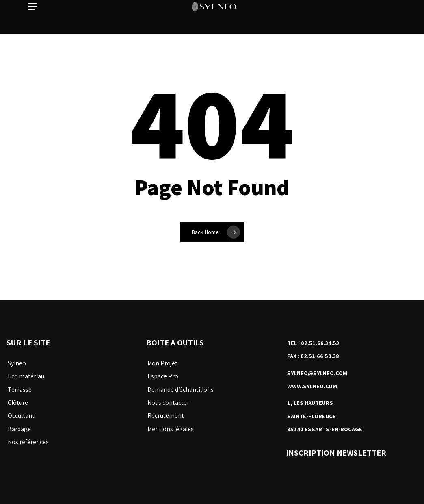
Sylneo (17, 363)
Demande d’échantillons (181, 390)
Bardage (19, 429)
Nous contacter (168, 403)
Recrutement (166, 416)
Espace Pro (163, 376)
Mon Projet (162, 363)
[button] (33, 17)
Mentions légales (171, 429)
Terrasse (20, 390)
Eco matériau (26, 376)
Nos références (28, 442)
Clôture (18, 403)
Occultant (21, 416)
